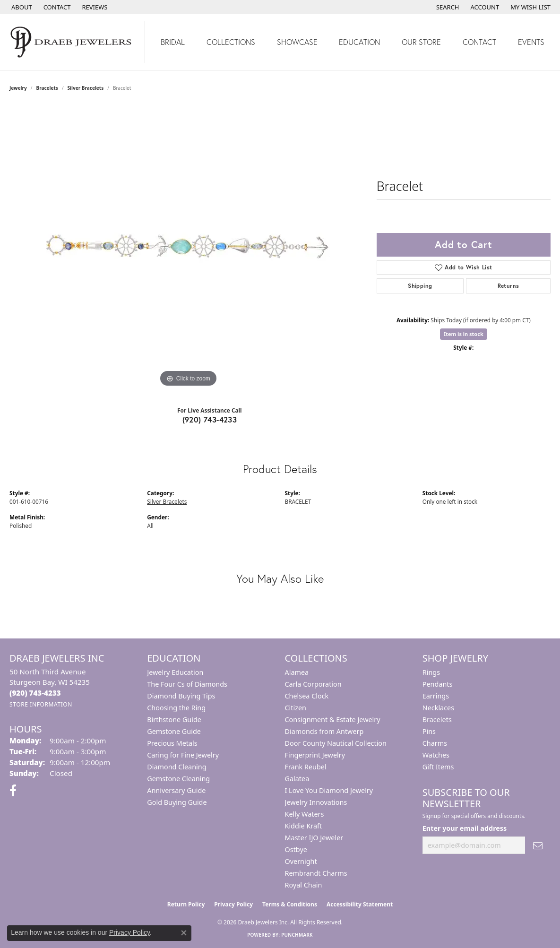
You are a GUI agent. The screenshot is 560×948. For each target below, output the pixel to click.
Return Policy (186, 904)
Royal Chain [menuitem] (304, 885)
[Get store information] (41, 704)
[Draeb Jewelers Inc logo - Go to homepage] (73, 42)
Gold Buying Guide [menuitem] (177, 802)
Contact (479, 42)
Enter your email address (465, 828)
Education (359, 42)
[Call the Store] (35, 693)
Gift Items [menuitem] (438, 767)
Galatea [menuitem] (297, 779)
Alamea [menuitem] (297, 672)
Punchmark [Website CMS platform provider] (297, 935)
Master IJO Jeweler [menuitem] (314, 838)
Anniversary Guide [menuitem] (176, 790)
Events (531, 42)
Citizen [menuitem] (296, 708)
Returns (508, 286)
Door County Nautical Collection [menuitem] (336, 743)
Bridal (173, 42)
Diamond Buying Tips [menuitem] (181, 696)
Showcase (297, 42)
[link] (21, 7)
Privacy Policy (233, 904)
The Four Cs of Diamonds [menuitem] (187, 684)
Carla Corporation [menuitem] (313, 684)
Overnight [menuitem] (301, 861)
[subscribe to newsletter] (538, 845)
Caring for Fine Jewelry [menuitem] (183, 755)
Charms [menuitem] (435, 743)
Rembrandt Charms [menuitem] (316, 873)
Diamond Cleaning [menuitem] (177, 767)
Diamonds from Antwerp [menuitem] (324, 731)
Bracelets (47, 88)
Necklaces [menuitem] (438, 708)
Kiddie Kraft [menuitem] (304, 826)
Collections (231, 42)
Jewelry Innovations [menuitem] (316, 802)
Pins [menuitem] (429, 731)
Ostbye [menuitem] (296, 849)
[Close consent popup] (184, 933)
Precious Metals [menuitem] (172, 743)
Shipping (420, 286)
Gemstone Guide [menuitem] (174, 731)
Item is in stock (464, 334)
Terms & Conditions (290, 904)
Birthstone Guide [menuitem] (174, 720)
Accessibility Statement (360, 904)
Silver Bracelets (86, 88)
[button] (447, 7)
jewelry (18, 88)
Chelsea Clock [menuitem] (307, 696)
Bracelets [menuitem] (437, 720)
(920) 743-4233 (210, 419)
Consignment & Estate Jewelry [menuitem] (333, 720)
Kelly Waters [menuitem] (305, 814)
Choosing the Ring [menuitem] (176, 708)
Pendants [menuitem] (438, 684)
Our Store (421, 42)
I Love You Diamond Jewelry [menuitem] (329, 790)
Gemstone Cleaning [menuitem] (178, 779)
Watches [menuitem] (436, 755)
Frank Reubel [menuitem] (306, 767)
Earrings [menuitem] (436, 696)
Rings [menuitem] (431, 672)
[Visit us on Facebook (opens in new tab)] (13, 791)
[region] (188, 248)
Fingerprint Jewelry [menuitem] (315, 755)
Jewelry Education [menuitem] (175, 672)
